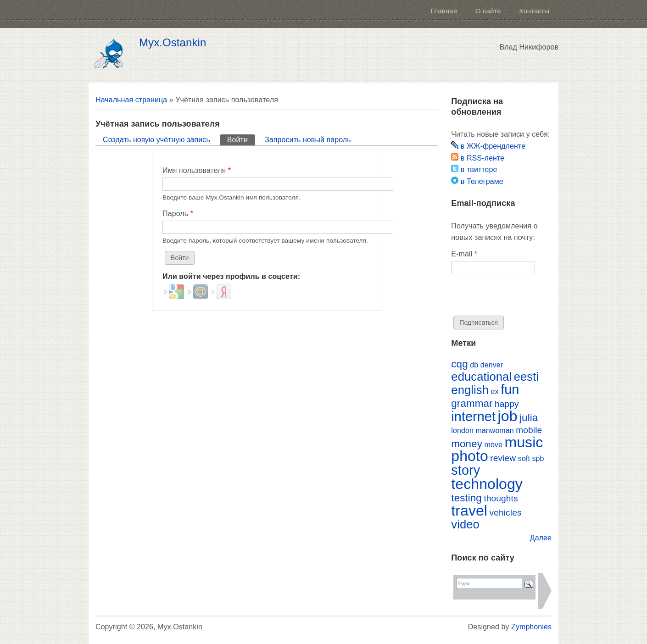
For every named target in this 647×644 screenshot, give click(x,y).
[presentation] (521, 298)
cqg (459, 364)
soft (524, 458)
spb (538, 458)
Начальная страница (131, 100)
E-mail (464, 254)
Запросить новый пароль (308, 140)
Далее (541, 538)
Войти (241, 139)
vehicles (506, 513)
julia (529, 418)
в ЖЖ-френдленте (488, 146)
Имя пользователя (197, 170)
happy (507, 404)
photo (469, 456)
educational (481, 377)
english (470, 390)
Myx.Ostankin (173, 43)
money (467, 444)
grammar (472, 403)
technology (487, 484)
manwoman (494, 430)
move (493, 445)
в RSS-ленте (478, 158)
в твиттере (474, 169)
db (474, 365)
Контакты (534, 11)
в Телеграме (477, 181)
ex (495, 391)
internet (473, 416)
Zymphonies (531, 627)
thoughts (501, 498)
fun (510, 389)
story (466, 470)
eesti (526, 377)
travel (469, 511)
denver (492, 365)
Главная (444, 11)
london (462, 430)
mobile (529, 430)
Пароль (178, 214)
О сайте (488, 11)
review (503, 458)
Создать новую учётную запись (156, 140)
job (508, 416)
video (465, 524)
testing (466, 498)
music (524, 442)
